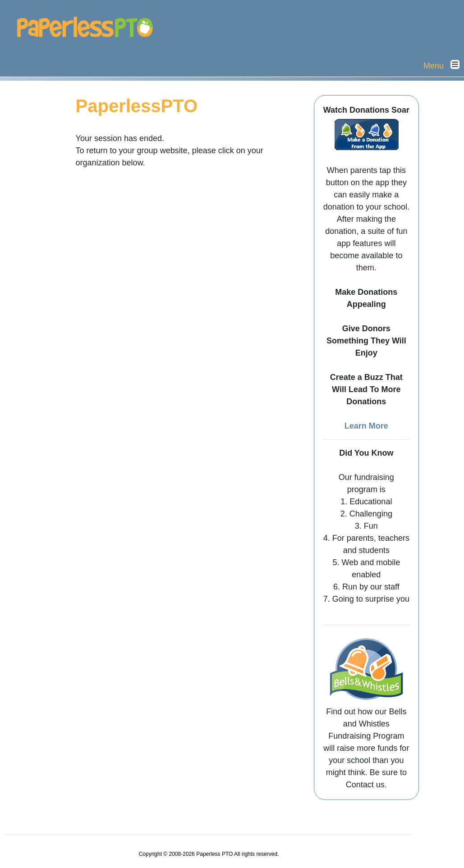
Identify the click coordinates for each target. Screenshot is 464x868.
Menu (444, 65)
